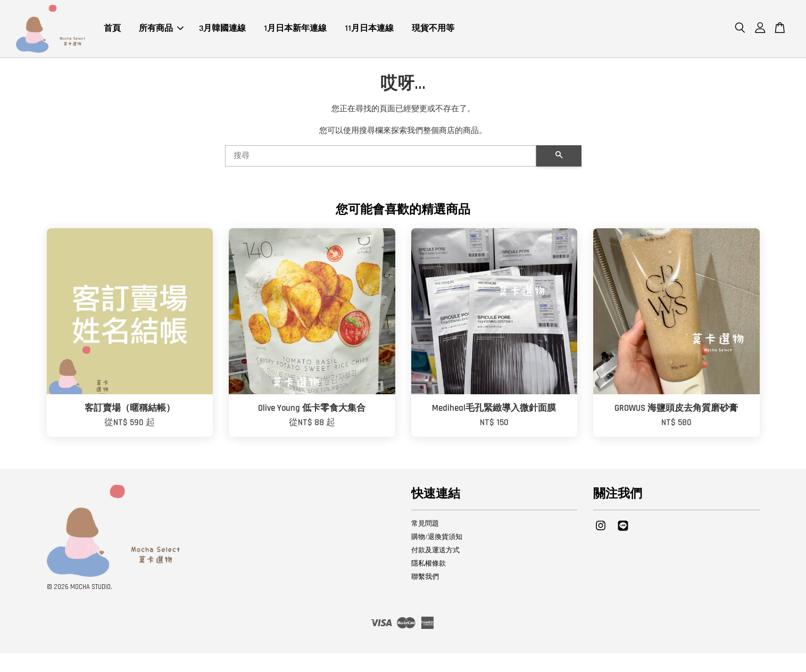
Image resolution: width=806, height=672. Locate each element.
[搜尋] (381, 157)
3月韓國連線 (222, 29)
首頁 (112, 29)
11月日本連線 (369, 29)
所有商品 (161, 29)
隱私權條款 (429, 565)
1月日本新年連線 (295, 29)
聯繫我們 (425, 578)
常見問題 (425, 525)
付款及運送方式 (435, 551)
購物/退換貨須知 (437, 538)
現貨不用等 (433, 29)
